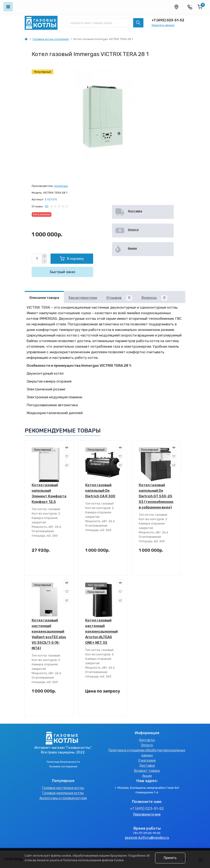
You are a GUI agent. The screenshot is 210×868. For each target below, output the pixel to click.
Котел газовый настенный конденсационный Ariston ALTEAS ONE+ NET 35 (102, 631)
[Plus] (44, 256)
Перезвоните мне (147, 814)
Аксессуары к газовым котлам (63, 798)
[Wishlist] (67, 456)
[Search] (138, 23)
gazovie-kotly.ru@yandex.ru (147, 838)
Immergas (61, 186)
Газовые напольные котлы (63, 793)
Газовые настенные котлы (63, 788)
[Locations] (176, 7)
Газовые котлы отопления (51, 39)
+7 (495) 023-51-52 (168, 20)
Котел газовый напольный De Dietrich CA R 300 (100, 491)
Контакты (147, 740)
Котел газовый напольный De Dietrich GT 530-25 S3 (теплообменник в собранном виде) (156, 496)
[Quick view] (67, 447)
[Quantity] (37, 259)
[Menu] (8, 7)
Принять (170, 858)
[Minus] (44, 261)
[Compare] (67, 465)
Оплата (147, 745)
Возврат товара (147, 771)
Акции (147, 776)
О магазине (147, 761)
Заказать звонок (163, 25)
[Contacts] (190, 7)
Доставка (147, 766)
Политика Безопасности (63, 762)
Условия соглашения (63, 766)
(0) (47, 206)
